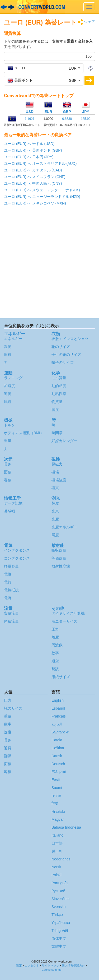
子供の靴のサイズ (66, 355)
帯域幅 (10, 511)
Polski (56, 875)
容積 (8, 480)
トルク (10, 425)
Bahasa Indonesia (66, 827)
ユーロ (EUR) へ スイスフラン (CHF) (35, 177)
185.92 (86, 119)
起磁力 (57, 464)
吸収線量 (59, 550)
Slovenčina (61, 899)
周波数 (57, 645)
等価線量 (59, 558)
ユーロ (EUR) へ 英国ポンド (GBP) (33, 150)
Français (59, 716)
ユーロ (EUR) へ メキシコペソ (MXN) (35, 203)
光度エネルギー (64, 527)
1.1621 (30, 119)
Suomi (57, 788)
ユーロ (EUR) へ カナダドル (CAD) (33, 170)
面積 (8, 472)
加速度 (10, 386)
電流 (8, 598)
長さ (8, 464)
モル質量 (59, 378)
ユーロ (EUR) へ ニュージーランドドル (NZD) (42, 197)
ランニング (13, 378)
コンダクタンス (17, 558)
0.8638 (67, 119)
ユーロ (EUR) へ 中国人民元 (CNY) (33, 183)
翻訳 (55, 669)
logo (49, 7)
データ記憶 (13, 503)
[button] (44, 68)
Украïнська (61, 923)
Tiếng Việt (60, 931)
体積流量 (11, 621)
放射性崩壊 (61, 566)
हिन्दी (55, 804)
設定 (19, 965)
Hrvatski (58, 811)
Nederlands (61, 859)
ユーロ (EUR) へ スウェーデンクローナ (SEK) (42, 190)
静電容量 (11, 566)
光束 (55, 511)
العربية (57, 724)
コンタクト (32, 965)
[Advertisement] (49, 263)
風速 (8, 402)
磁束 (55, 488)
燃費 (8, 355)
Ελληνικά (59, 772)
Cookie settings (51, 970)
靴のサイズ (61, 347)
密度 (55, 410)
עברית (56, 796)
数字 (55, 653)
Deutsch (58, 764)
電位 (8, 574)
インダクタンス (17, 550)
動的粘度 (59, 386)
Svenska (59, 907)
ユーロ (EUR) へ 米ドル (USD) (29, 144)
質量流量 (11, 613)
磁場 (55, 472)
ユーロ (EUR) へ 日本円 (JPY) (29, 157)
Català (57, 740)
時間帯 (57, 433)
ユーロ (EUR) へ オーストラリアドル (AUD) (40, 164)
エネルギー (13, 339)
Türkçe (57, 915)
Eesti (56, 780)
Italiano (57, 835)
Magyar (58, 819)
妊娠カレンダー (64, 441)
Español (58, 708)
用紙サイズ (61, 677)
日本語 (57, 843)
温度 (8, 347)
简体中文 (59, 938)
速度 (8, 394)
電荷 (8, 582)
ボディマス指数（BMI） (24, 433)
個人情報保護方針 (73, 965)
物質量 (57, 402)
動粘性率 (59, 394)
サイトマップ (50, 965)
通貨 (55, 661)
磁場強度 (59, 480)
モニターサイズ (64, 621)
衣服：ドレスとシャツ (70, 339)
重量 (8, 441)
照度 (55, 535)
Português (60, 883)
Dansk (57, 756)
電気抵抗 (11, 590)
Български (60, 732)
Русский (58, 891)
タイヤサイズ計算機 (68, 613)
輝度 (55, 503)
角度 (55, 637)
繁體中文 (59, 946)
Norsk (56, 867)
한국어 (57, 851)
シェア (86, 22)
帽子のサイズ (63, 362)
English (58, 700)
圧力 (55, 629)
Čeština (58, 748)
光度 (55, 519)
